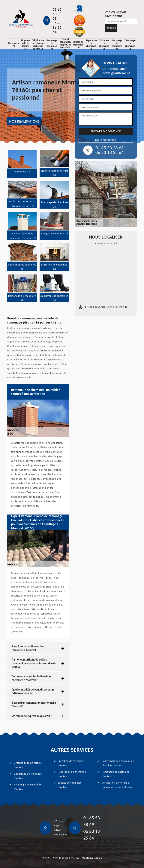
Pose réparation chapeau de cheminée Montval (118, 763)
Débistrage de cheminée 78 (130, 45)
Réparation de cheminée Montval (72, 774)
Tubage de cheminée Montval (70, 785)
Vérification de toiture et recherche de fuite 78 (38, 45)
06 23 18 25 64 (57, 27)
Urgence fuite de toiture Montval (28, 765)
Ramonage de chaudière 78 (117, 45)
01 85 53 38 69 (57, 14)
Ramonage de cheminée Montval (116, 774)
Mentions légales (92, 858)
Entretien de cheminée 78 (104, 45)
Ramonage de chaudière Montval (28, 787)
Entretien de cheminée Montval (71, 763)
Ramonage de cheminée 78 (52, 45)
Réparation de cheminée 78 (91, 45)
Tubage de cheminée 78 (78, 45)
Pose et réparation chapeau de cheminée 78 (65, 45)
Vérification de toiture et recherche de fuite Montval (117, 785)
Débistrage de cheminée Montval (28, 776)
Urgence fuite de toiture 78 (25, 45)
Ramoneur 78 (14, 45)
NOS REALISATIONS (24, 121)
